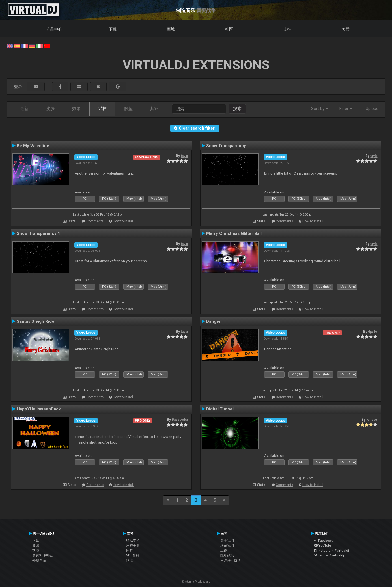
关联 (346, 29)
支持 (287, 29)
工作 (224, 551)
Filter (346, 109)
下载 (113, 29)
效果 (76, 109)
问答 (130, 551)
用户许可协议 (231, 560)
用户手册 (133, 545)
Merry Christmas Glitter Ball (234, 233)
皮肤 (50, 109)
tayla (184, 156)
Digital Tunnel (220, 409)
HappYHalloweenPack (39, 409)
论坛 (130, 560)
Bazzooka (180, 420)
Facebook (323, 541)
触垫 (128, 109)
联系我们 (227, 545)
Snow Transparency (226, 146)
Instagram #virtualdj (332, 551)
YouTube (323, 545)
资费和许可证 (42, 555)
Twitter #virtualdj (329, 555)
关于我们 (227, 541)
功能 (36, 551)
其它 (154, 109)
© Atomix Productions (196, 582)
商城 (171, 29)
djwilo (373, 332)
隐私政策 (227, 555)
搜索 (237, 109)
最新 (24, 109)
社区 (229, 29)
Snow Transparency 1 (38, 233)
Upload (372, 109)
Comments (95, 221)
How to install (123, 221)
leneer (372, 420)
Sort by (320, 109)
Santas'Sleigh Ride (35, 321)
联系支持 (133, 541)
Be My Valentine (33, 146)
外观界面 (39, 560)
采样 (102, 109)
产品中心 (54, 29)
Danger (213, 321)
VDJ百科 (133, 555)
